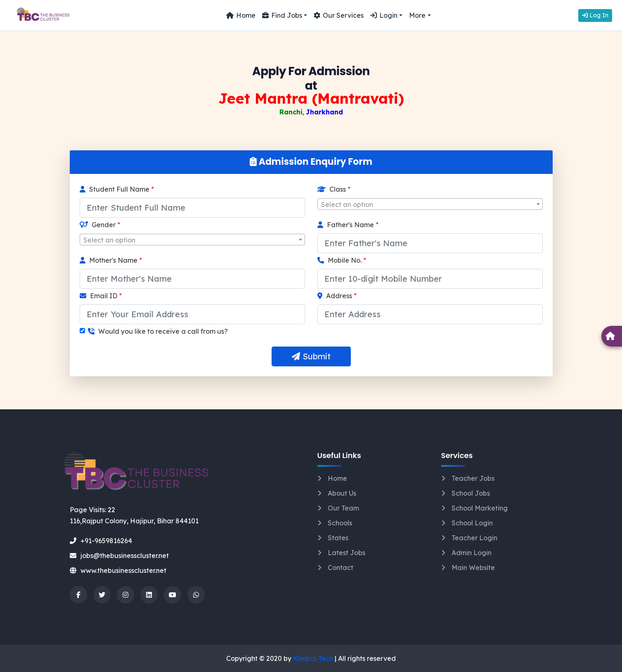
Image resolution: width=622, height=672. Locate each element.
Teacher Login (474, 538)
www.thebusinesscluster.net (118, 570)
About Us (342, 493)
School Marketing (480, 508)
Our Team (343, 508)
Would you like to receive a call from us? (158, 331)
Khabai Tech (313, 658)
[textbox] (430, 204)
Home (241, 15)
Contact (341, 568)
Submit (311, 356)
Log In (595, 15)
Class (334, 189)
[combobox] (430, 204)
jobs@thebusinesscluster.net (119, 556)
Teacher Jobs (473, 478)
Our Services (339, 15)
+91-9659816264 (101, 541)
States (338, 538)
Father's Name (348, 225)
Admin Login (472, 553)
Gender (100, 225)
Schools (340, 523)
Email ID (101, 296)
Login (384, 15)
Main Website (473, 568)
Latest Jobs (346, 553)
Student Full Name (117, 189)
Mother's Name (111, 260)
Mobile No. (342, 260)
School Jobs (471, 493)
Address (337, 296)
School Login (472, 523)
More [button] (417, 15)
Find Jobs (282, 15)
